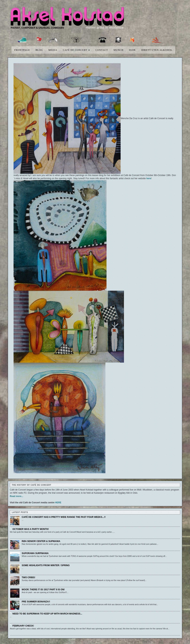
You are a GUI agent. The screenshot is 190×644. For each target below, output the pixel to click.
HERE (58, 503)
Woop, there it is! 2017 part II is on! (43, 590)
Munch (118, 50)
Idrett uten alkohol (157, 50)
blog (39, 50)
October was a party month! (31, 529)
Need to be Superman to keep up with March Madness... (47, 614)
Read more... (17, 496)
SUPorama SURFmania (35, 553)
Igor (132, 50)
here (149, 178)
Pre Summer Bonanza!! (36, 602)
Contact (102, 50)
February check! (23, 626)
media (53, 50)
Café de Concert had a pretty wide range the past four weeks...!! (64, 517)
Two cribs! (28, 577)
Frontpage (22, 50)
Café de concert (76, 50)
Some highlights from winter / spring (46, 565)
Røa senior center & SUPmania (41, 541)
